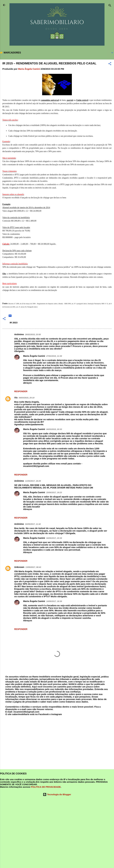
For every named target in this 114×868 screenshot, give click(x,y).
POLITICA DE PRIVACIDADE (46, 787)
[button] (110, 64)
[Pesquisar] (110, 6)
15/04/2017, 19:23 (54, 492)
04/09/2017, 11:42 (33, 524)
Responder (21, 391)
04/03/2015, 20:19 (27, 398)
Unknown (19, 567)
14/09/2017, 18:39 (54, 601)
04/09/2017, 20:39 (54, 538)
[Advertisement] (57, 744)
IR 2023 (14, 323)
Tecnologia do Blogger (57, 794)
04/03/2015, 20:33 (54, 429)
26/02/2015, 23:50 (33, 334)
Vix (16, 398)
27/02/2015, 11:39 (54, 356)
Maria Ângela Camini (34, 356)
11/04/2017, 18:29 (33, 481)
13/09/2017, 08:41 (33, 567)
